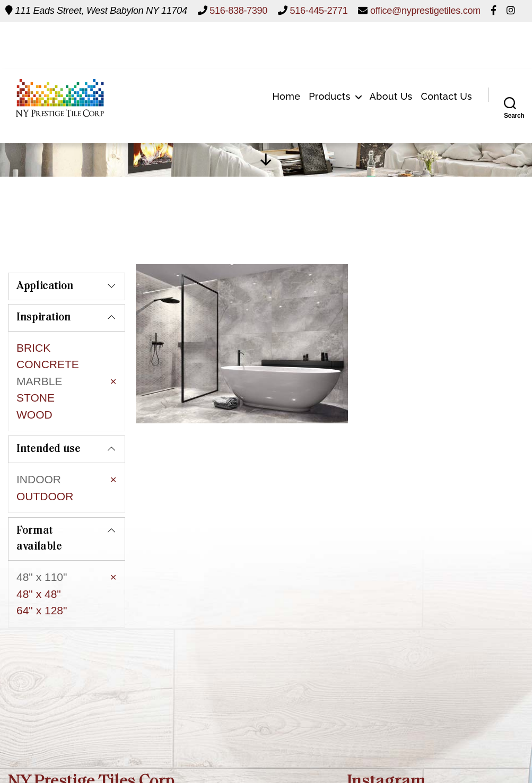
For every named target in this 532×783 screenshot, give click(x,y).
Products (329, 48)
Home (286, 48)
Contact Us (447, 48)
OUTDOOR (45, 473)
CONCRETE (48, 364)
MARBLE (39, 381)
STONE (36, 398)
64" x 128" (42, 575)
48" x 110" (42, 542)
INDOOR (39, 456)
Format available (39, 504)
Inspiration (44, 318)
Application (45, 286)
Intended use (49, 426)
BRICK (33, 348)
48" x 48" (39, 558)
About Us (391, 48)
